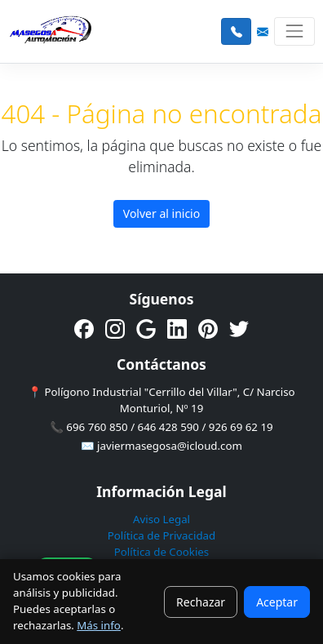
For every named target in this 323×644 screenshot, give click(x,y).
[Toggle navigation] (294, 31)
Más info (99, 625)
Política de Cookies (162, 552)
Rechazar (201, 602)
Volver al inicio (161, 213)
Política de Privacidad (161, 535)
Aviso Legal (161, 519)
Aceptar (277, 602)
